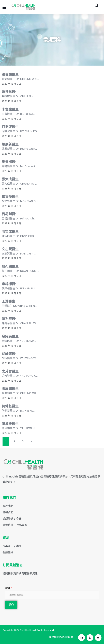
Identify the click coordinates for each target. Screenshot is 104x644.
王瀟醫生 (8, 301)
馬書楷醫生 (10, 162)
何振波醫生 (10, 127)
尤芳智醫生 (10, 371)
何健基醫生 (10, 406)
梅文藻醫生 (10, 197)
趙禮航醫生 (10, 92)
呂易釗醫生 (10, 214)
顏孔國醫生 (10, 266)
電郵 (9, 588)
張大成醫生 (10, 179)
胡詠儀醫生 (10, 354)
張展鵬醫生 (10, 389)
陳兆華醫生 (10, 319)
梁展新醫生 (10, 144)
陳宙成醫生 (10, 232)
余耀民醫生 (10, 336)
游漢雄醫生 (10, 424)
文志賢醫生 (10, 249)
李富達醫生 (10, 109)
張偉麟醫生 (10, 74)
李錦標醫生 (10, 284)
